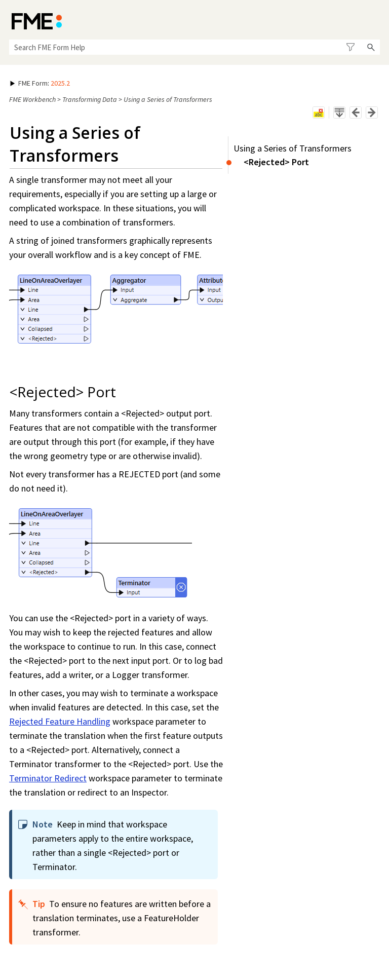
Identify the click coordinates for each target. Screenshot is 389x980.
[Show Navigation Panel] (374, 20)
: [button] (40, 83)
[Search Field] (194, 47)
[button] (350, 47)
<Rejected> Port (276, 162)
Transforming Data (90, 99)
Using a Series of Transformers (293, 148)
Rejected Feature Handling (60, 721)
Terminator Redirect (48, 778)
